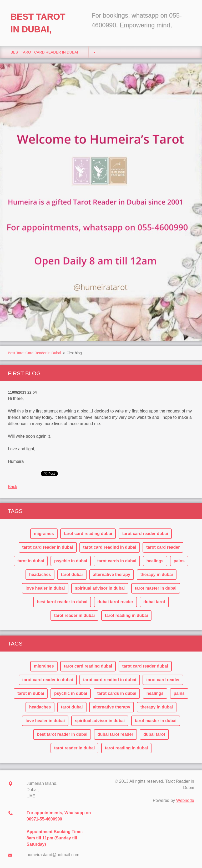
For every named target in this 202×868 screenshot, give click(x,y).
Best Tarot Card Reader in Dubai (44, 52)
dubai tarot (154, 602)
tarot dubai (72, 575)
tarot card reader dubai (145, 534)
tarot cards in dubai (117, 561)
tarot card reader (163, 547)
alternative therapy (112, 575)
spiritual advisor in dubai (100, 588)
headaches (40, 575)
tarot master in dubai (156, 588)
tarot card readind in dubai (110, 547)
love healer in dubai (45, 588)
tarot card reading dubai (88, 534)
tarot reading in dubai (127, 615)
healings (155, 561)
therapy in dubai (157, 575)
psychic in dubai (71, 561)
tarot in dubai (31, 561)
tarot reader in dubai (75, 615)
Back (13, 487)
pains (179, 561)
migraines (44, 534)
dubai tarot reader (115, 602)
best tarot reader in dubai (62, 602)
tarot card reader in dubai (48, 547)
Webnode (185, 800)
